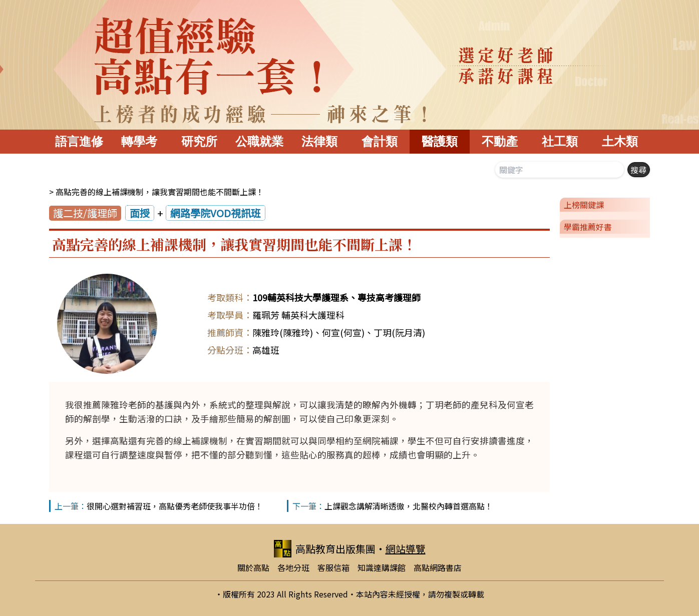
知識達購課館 (382, 567)
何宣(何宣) (343, 332)
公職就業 (259, 141)
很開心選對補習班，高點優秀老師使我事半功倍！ (175, 506)
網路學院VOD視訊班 (216, 213)
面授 (140, 213)
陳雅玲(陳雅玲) (283, 332)
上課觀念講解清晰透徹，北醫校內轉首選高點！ (409, 506)
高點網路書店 (438, 567)
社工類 (560, 141)
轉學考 (139, 141)
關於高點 (253, 567)
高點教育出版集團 (325, 549)
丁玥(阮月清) (399, 332)
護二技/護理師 (85, 213)
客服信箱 (333, 567)
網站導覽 (406, 549)
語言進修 (79, 141)
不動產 (500, 141)
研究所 (199, 141)
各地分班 (293, 567)
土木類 (620, 141)
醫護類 (440, 141)
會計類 (380, 141)
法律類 (319, 141)
